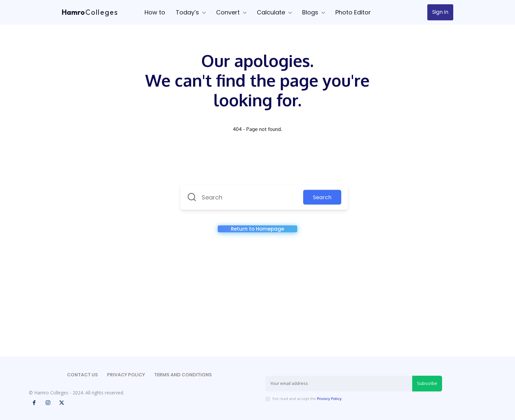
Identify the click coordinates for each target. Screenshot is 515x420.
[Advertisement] (257, 298)
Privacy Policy (329, 399)
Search (322, 197)
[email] (339, 384)
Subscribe (427, 383)
